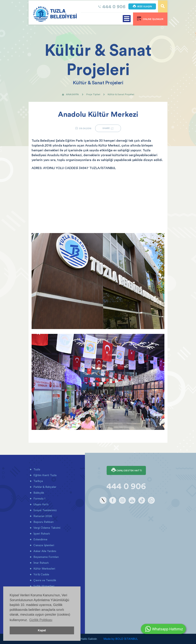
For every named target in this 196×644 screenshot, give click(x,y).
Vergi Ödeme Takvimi (46, 528)
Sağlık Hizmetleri (43, 586)
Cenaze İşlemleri (43, 545)
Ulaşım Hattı (41, 504)
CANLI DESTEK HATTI (126, 470)
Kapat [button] (42, 630)
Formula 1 (39, 498)
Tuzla (36, 469)
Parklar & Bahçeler (44, 487)
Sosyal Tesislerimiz (45, 510)
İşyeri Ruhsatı (41, 534)
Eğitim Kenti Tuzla (45, 475)
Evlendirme (40, 539)
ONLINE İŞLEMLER (150, 19)
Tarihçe (38, 481)
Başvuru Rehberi (43, 522)
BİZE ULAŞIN (142, 6)
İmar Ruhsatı (41, 563)
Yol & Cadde (41, 574)
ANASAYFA (70, 94)
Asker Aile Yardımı (44, 551)
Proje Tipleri (93, 94)
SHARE (108, 128)
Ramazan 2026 (42, 516)
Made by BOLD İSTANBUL (121, 639)
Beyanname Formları (46, 557)
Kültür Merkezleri (44, 569)
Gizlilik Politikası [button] (41, 620)
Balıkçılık (38, 493)
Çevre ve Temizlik (44, 580)
